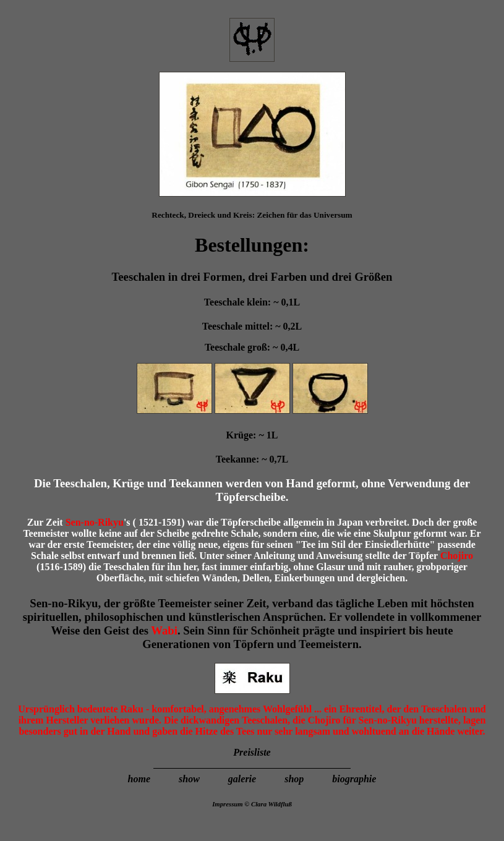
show (189, 779)
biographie (354, 779)
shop (295, 779)
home (140, 779)
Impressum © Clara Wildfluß (252, 804)
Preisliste (252, 752)
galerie (242, 779)
